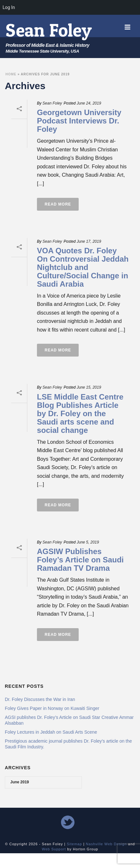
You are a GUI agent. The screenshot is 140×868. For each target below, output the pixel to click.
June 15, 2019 (89, 387)
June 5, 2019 (88, 542)
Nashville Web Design (106, 844)
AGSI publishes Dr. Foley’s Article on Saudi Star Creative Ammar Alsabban (69, 720)
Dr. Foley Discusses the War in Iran (40, 699)
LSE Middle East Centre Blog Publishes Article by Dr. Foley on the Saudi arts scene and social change (80, 413)
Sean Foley (52, 103)
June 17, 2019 (89, 241)
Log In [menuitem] (9, 7)
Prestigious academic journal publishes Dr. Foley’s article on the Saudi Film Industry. (68, 744)
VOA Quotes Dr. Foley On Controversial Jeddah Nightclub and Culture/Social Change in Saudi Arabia (83, 267)
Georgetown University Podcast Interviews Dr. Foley (79, 121)
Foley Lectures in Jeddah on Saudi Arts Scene (51, 732)
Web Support (54, 849)
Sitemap (74, 844)
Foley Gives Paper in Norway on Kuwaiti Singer (52, 708)
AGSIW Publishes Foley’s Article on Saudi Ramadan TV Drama (80, 560)
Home (11, 74)
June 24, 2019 (89, 103)
